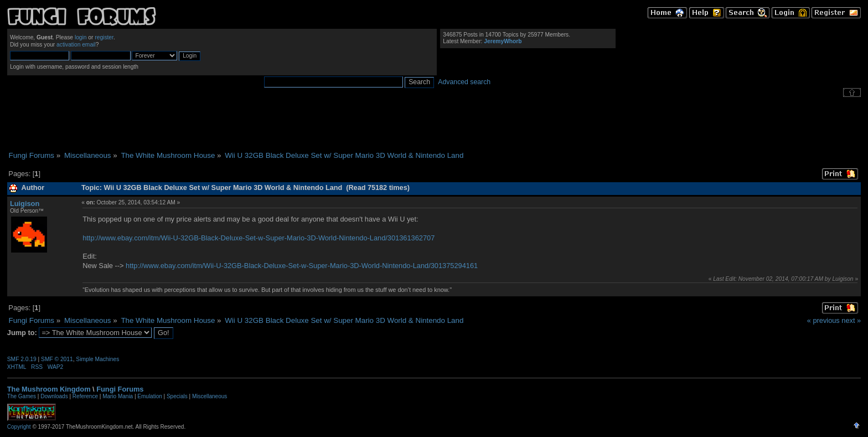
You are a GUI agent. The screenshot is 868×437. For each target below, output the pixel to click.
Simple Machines (97, 359)
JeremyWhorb (503, 41)
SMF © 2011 (57, 359)
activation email (76, 45)
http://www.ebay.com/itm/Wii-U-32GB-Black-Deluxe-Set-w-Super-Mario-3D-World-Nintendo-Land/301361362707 (259, 238)
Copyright (19, 427)
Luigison (25, 204)
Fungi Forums (120, 389)
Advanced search (464, 82)
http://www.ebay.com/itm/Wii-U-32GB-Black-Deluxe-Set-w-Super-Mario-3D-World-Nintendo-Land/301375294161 (302, 266)
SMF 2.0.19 (22, 359)
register (104, 37)
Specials (177, 396)
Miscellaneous (210, 396)
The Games (22, 396)
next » (851, 320)
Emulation (149, 396)
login (81, 37)
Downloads (54, 396)
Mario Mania (118, 396)
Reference (85, 396)
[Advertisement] (434, 124)
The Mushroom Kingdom (49, 389)
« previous (823, 320)
